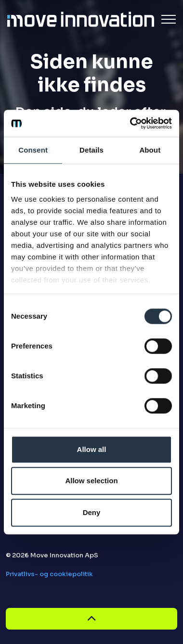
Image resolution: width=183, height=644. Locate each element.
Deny (92, 512)
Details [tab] (91, 150)
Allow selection (91, 481)
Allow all (92, 449)
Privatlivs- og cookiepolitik (49, 574)
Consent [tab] (33, 150)
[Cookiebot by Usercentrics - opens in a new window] (131, 123)
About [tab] (150, 150)
